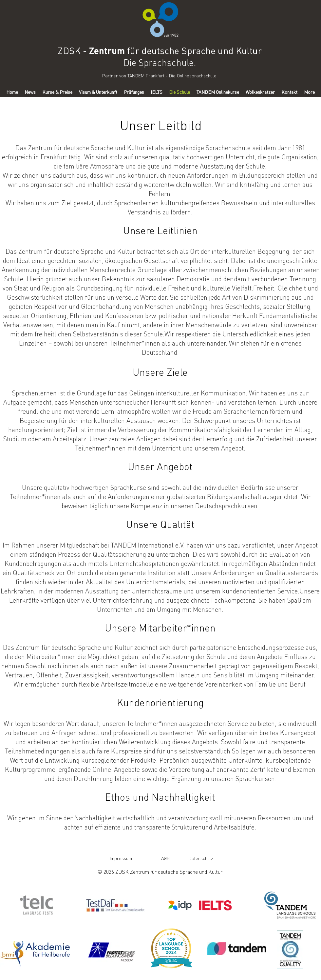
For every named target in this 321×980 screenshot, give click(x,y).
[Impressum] (121, 858)
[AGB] (165, 858)
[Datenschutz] (201, 858)
